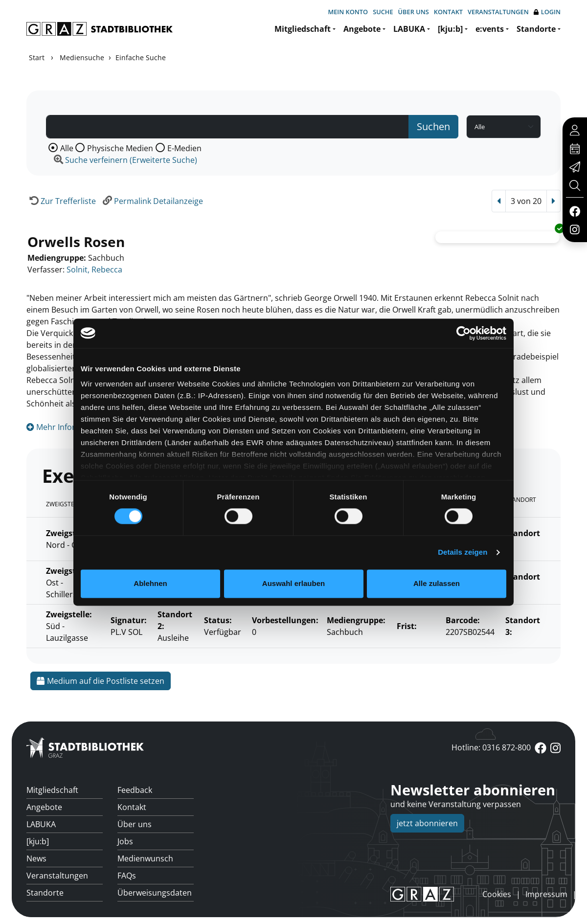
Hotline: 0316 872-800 (491, 747)
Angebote (362, 29)
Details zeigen (463, 552)
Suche (383, 12)
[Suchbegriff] (227, 127)
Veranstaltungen (498, 12)
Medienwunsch (145, 858)
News (36, 858)
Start (37, 57)
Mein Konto (348, 12)
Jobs (125, 841)
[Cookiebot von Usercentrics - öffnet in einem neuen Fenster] (463, 333)
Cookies (497, 894)
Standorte (536, 29)
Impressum (546, 894)
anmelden (466, 894)
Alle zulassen (437, 583)
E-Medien (184, 148)
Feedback (135, 790)
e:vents (490, 29)
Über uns (414, 12)
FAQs (127, 876)
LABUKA (409, 29)
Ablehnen (150, 583)
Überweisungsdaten (155, 893)
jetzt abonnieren (427, 823)
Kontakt (448, 12)
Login (547, 12)
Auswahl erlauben (293, 583)
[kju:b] (450, 29)
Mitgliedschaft (303, 29)
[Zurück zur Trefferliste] (61, 201)
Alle (67, 148)
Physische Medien (120, 148)
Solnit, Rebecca (94, 270)
